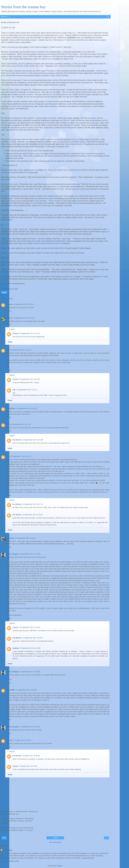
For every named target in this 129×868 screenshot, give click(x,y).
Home (55, 838)
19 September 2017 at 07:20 (24, 318)
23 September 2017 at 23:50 (30, 648)
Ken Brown (11, 408)
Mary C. (10, 318)
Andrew (15, 648)
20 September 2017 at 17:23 (32, 504)
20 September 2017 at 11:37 (21, 456)
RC (8, 424)
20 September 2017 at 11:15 (27, 390)
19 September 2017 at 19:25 (27, 408)
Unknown (10, 538)
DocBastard (8, 850)
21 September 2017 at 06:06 (26, 690)
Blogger (60, 866)
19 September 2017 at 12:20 (21, 350)
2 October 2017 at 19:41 (22, 740)
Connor (10, 304)
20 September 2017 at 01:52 (30, 379)
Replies (12, 329)
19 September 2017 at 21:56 (20, 424)
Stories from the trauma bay (23, 7)
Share (4, 292)
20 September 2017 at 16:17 (25, 538)
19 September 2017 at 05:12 (24, 304)
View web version (55, 842)
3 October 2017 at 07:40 (28, 766)
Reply (9, 311)
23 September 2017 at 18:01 (32, 515)
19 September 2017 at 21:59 (32, 440)
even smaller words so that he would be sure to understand (46, 243)
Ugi (8, 350)
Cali (14, 390)
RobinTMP (11, 690)
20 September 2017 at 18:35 (30, 554)
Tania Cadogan (13, 554)
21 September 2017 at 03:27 (32, 638)
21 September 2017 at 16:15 (30, 727)
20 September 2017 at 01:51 (30, 333)
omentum (43, 201)
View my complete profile (10, 861)
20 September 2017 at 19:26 (30, 627)
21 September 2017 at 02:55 (30, 672)
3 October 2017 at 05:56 (31, 756)
